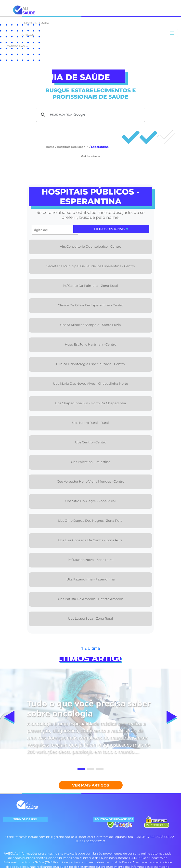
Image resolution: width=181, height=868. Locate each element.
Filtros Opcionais (111, 229)
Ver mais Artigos (91, 785)
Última (94, 648)
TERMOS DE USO (25, 819)
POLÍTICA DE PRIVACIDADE (114, 819)
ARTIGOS (28, 35)
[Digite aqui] (55, 230)
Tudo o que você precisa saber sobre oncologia (89, 708)
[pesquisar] (90, 115)
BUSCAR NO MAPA (36, 23)
